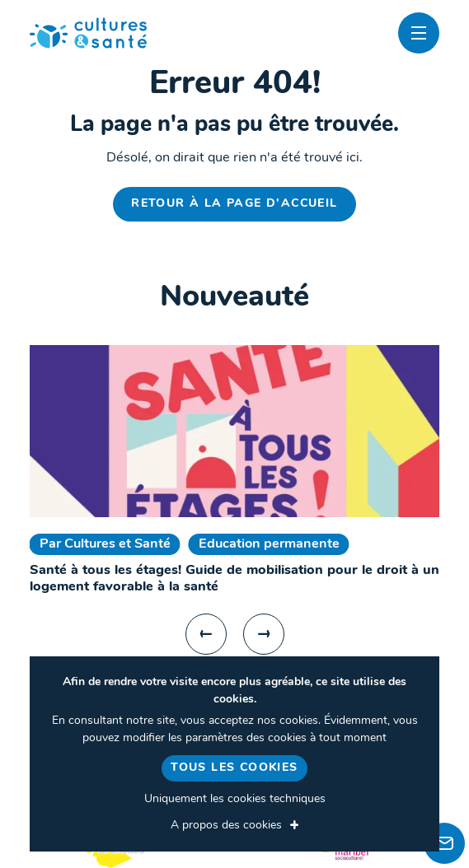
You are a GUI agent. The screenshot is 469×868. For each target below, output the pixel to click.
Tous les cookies (234, 768)
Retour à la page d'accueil (234, 204)
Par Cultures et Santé (105, 544)
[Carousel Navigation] (235, 634)
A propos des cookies (226, 826)
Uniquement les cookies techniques (235, 799)
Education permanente (269, 544)
